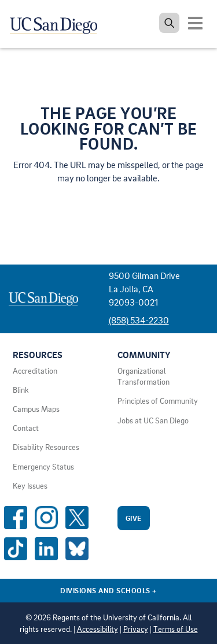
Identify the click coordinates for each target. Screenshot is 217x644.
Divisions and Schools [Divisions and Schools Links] (108, 590)
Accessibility (98, 629)
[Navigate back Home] (58, 23)
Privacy (136, 629)
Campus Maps (36, 409)
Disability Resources (46, 447)
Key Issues (30, 486)
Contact (26, 428)
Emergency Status (43, 467)
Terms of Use (176, 629)
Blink (21, 390)
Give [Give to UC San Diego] (134, 518)
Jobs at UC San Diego (153, 420)
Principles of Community (158, 401)
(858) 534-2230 (139, 320)
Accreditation (35, 371)
